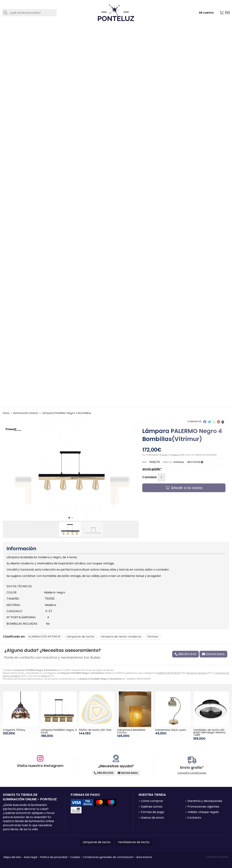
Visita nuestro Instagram (40, 766)
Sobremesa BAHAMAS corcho (131, 731)
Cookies (75, 857)
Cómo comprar (152, 801)
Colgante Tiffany (14, 730)
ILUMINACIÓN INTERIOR (168, 673)
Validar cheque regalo (203, 812)
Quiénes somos (152, 807)
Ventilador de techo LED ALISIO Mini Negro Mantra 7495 (209, 733)
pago (175, 455)
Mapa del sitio (12, 857)
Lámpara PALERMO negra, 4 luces (59, 731)
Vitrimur (45, 676)
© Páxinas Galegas (217, 857)
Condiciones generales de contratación (108, 857)
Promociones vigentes (203, 807)
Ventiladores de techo (134, 842)
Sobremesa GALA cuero (171, 730)
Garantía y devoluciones (205, 801)
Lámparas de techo (197, 673)
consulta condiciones (192, 773)
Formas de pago (153, 812)
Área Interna (144, 857)
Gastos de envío (152, 818)
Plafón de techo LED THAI (95, 730)
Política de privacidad (54, 857)
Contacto (194, 818)
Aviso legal (31, 857)
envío (165, 455)
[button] (69, 518)
